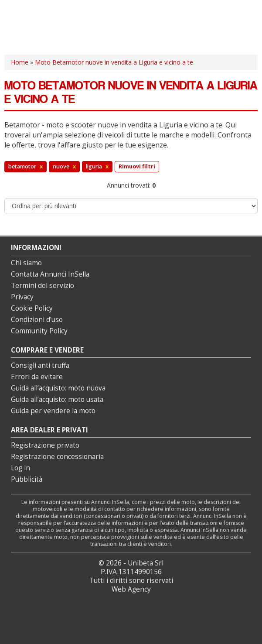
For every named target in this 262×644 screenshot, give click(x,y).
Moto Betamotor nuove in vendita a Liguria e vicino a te (114, 62)
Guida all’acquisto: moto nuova (58, 388)
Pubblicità (27, 479)
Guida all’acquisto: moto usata (57, 399)
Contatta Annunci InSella (50, 274)
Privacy (22, 297)
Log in (20, 468)
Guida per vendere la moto (53, 411)
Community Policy (39, 331)
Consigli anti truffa (40, 365)
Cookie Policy (32, 308)
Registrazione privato (45, 445)
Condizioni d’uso (37, 320)
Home (20, 62)
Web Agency (131, 589)
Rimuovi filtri (137, 166)
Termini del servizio (43, 286)
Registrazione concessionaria (57, 457)
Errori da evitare (37, 377)
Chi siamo (26, 263)
